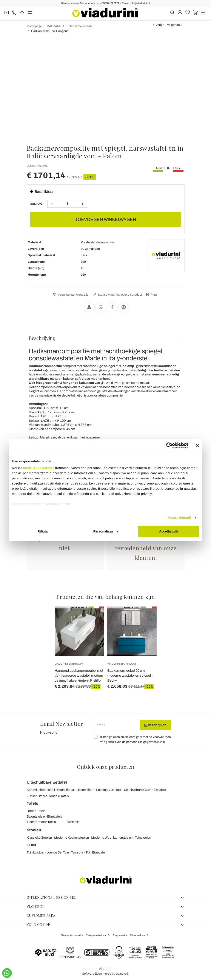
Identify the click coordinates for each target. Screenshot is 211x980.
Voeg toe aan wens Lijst (71, 295)
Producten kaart (71, 935)
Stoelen (34, 830)
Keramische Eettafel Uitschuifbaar (50, 790)
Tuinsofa (77, 852)
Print (151, 295)
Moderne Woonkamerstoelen (112, 838)
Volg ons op (105, 924)
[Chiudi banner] (198, 446)
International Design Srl (105, 897)
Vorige (160, 25)
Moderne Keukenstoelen (72, 838)
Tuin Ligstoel (35, 852)
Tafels (32, 803)
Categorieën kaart (97, 935)
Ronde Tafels (36, 811)
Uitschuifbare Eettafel (47, 782)
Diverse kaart (139, 935)
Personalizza (106, 531)
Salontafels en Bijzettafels (44, 816)
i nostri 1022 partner (38, 468)
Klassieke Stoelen (39, 838)
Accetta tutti (169, 531)
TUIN (31, 845)
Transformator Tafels (41, 822)
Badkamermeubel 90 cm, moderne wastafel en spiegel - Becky (130, 675)
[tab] (106, 338)
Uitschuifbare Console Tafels (49, 796)
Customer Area (105, 915)
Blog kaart (119, 935)
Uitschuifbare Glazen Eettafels (145, 790)
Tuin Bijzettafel (95, 852)
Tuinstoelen (143, 838)
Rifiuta (43, 531)
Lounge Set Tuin (58, 852)
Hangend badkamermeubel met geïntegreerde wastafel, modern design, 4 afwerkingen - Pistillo (79, 675)
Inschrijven (155, 725)
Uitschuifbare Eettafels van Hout (99, 790)
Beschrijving (42, 338)
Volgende (173, 25)
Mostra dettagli (179, 518)
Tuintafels (73, 822)
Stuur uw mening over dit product (117, 295)
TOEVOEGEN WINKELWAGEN (106, 219)
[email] (115, 725)
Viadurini (105, 906)
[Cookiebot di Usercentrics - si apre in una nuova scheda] (169, 446)
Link (161, 742)
